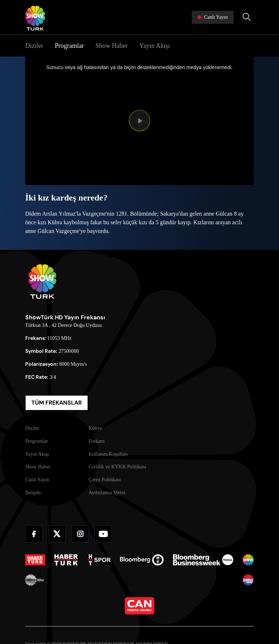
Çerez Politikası (105, 480)
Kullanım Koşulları (108, 454)
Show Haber (112, 46)
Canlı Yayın (37, 480)
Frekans (97, 441)
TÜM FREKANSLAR (57, 403)
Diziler (34, 46)
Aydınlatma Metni (107, 493)
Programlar (69, 46)
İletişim (33, 493)
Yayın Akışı (154, 46)
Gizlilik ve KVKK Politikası (118, 467)
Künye (95, 428)
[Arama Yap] (247, 17)
